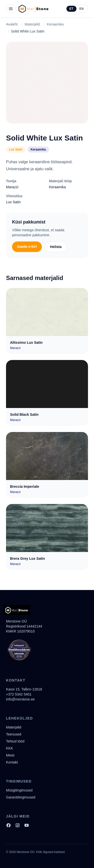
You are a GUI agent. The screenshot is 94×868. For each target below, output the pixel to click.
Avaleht (12, 24)
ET (71, 9)
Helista (56, 247)
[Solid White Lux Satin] (47, 83)
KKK (10, 748)
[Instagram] (18, 825)
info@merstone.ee (20, 699)
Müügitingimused (19, 790)
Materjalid (32, 24)
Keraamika (55, 24)
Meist (10, 755)
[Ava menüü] (11, 9)
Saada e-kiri (27, 246)
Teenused (14, 734)
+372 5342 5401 (19, 694)
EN (82, 9)
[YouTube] (27, 825)
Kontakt (12, 762)
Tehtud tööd (15, 741)
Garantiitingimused (21, 797)
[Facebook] (9, 825)
